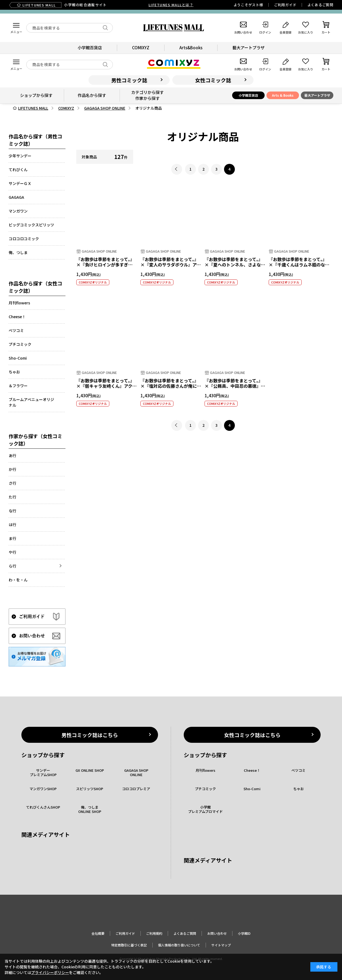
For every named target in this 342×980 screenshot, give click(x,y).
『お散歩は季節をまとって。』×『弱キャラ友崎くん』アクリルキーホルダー (106, 386)
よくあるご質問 (320, 5)
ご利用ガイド (285, 5)
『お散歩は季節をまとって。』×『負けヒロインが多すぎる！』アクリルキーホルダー (105, 265)
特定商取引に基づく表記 (129, 945)
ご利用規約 (154, 933)
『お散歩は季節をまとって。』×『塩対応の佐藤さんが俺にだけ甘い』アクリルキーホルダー (171, 386)
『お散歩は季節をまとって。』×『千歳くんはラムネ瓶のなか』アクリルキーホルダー (298, 265)
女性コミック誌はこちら (252, 735)
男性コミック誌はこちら (90, 735)
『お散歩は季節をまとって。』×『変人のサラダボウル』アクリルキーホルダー (171, 265)
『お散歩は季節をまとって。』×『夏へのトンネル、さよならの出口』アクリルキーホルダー (235, 265)
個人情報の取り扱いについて (179, 945)
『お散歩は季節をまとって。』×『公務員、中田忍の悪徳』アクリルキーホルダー (235, 386)
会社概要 (98, 933)
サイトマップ (221, 945)
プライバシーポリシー (50, 972)
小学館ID (244, 933)
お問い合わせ (217, 933)
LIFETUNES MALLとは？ (171, 5)
